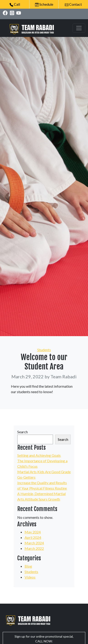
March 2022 (34, 548)
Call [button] (15, 4)
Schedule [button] (44, 4)
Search (23, 432)
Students (44, 350)
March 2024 (34, 543)
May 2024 (33, 532)
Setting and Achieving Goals (39, 455)
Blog (28, 566)
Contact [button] (73, 4)
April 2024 (33, 537)
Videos (30, 577)
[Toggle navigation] (79, 28)
